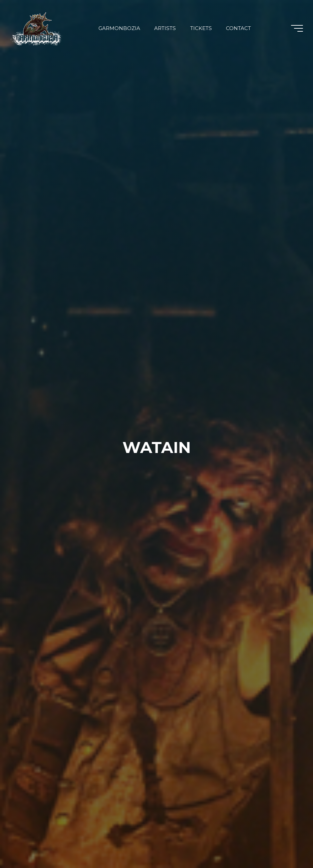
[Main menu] (297, 28)
